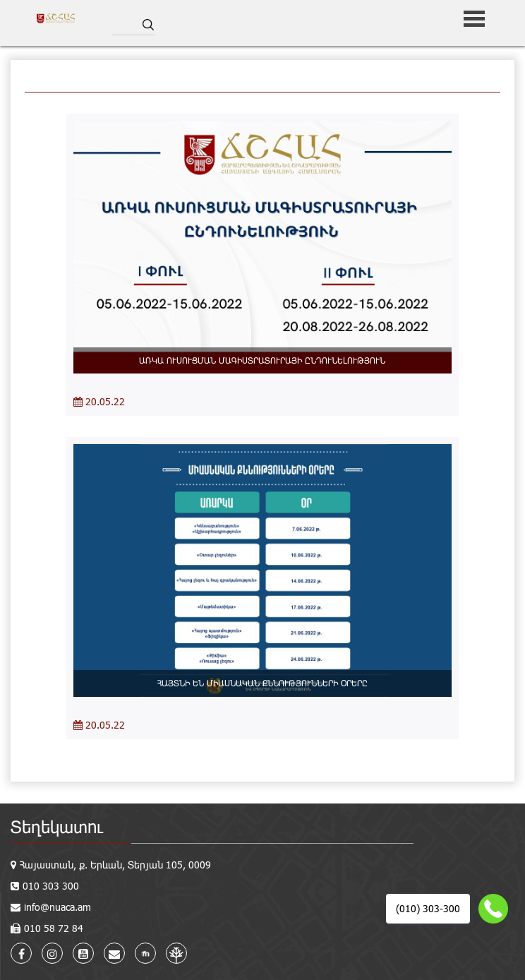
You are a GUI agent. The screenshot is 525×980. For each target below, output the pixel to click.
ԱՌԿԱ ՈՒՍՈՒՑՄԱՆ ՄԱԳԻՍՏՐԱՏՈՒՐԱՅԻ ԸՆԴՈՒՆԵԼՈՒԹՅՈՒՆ (262, 360)
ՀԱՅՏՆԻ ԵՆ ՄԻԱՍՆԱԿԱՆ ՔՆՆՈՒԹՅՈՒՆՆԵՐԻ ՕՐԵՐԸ (262, 683)
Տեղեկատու (57, 826)
